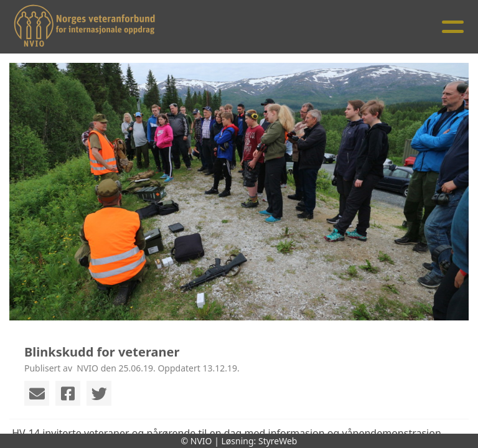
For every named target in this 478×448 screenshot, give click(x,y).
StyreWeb (278, 441)
